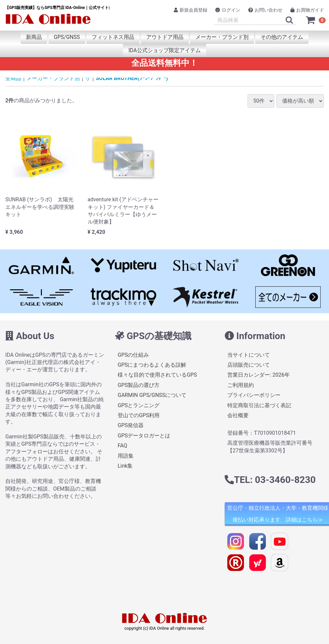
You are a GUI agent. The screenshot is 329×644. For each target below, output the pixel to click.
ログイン (228, 10)
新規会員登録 (191, 10)
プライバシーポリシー (254, 395)
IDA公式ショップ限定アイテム (164, 50)
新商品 (34, 37)
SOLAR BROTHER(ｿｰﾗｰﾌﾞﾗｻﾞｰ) (132, 78)
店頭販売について (249, 365)
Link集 (125, 466)
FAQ (122, 446)
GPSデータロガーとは (144, 436)
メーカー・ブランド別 (222, 37)
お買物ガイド (307, 10)
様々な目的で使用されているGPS (157, 375)
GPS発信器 (131, 425)
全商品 (13, 78)
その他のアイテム (282, 37)
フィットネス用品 (113, 37)
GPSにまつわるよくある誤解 (152, 365)
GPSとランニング (139, 405)
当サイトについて (249, 355)
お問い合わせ (265, 10)
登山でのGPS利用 (139, 415)
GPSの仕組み (133, 355)
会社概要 (238, 415)
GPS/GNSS (67, 37)
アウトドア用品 (165, 37)
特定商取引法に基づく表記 (259, 405)
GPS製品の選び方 (139, 385)
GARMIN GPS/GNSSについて (152, 395)
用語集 (126, 456)
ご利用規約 (241, 385)
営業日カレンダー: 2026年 (259, 375)
